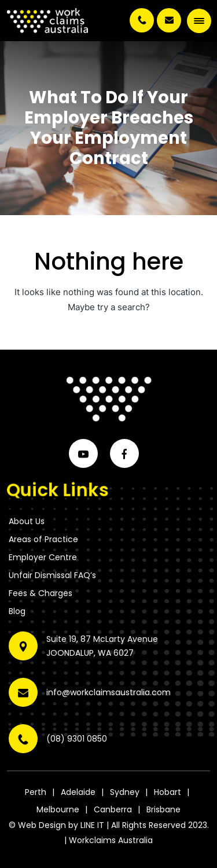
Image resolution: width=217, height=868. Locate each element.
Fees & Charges (41, 593)
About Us (27, 521)
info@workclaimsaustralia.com (169, 20)
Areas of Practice (43, 539)
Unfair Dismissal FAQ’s (52, 575)
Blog (17, 611)
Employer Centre (43, 557)
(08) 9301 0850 (142, 20)
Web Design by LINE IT (61, 825)
